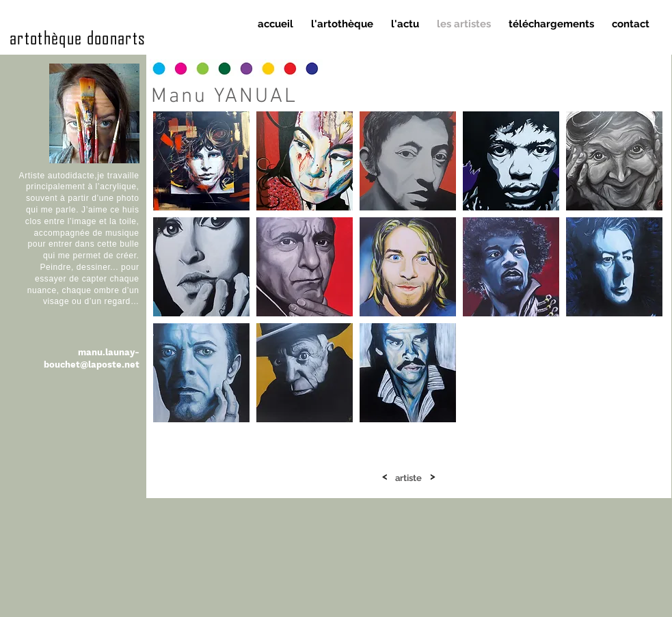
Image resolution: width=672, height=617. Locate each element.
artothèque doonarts (78, 37)
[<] (385, 477)
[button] (201, 161)
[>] (433, 477)
